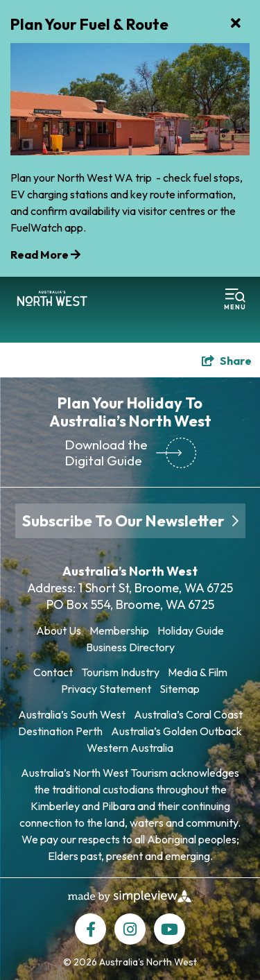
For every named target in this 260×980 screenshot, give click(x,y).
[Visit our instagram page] (130, 929)
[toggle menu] (235, 300)
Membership (119, 630)
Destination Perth (60, 731)
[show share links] (227, 361)
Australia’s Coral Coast (188, 714)
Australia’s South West (72, 714)
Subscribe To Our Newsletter (130, 521)
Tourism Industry (120, 672)
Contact (53, 672)
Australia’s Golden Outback (176, 731)
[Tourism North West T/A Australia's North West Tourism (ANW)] (52, 300)
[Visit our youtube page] (170, 929)
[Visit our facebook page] (90, 929)
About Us (59, 630)
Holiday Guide (191, 630)
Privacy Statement (106, 689)
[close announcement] (236, 24)
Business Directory (130, 647)
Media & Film (198, 672)
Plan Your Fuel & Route (89, 24)
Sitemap (180, 689)
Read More (45, 255)
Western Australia (130, 748)
